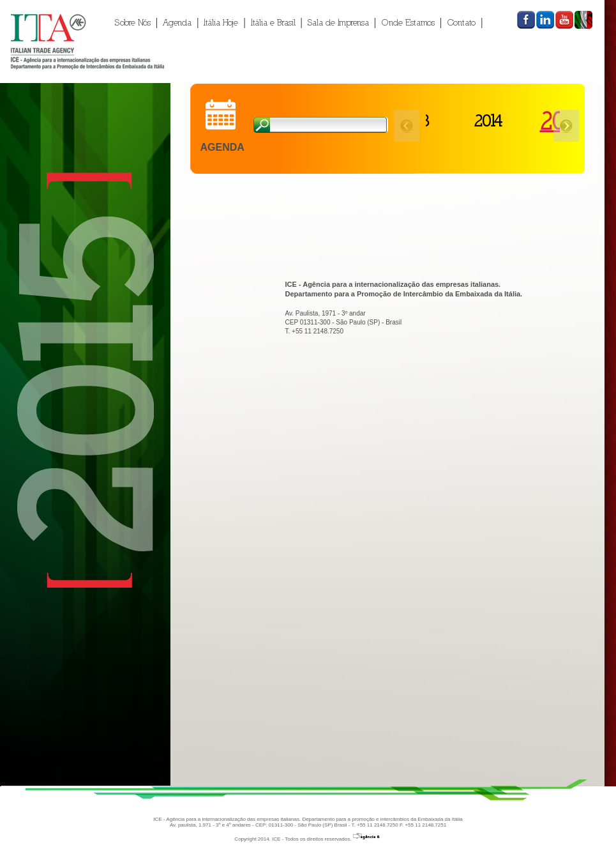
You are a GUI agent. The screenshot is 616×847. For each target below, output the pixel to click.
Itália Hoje (221, 22)
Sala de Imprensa (338, 22)
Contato (461, 22)
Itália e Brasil (273, 22)
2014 (482, 120)
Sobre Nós (133, 22)
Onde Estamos (408, 22)
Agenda (177, 22)
